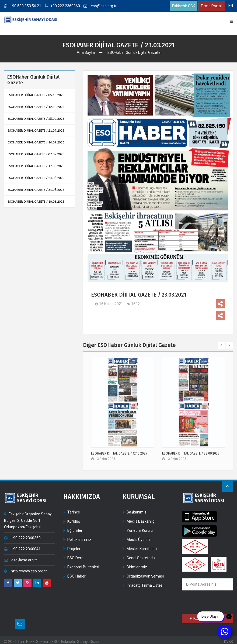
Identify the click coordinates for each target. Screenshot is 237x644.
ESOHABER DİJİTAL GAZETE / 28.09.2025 (191, 453)
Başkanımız (137, 512)
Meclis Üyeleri (138, 540)
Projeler (74, 549)
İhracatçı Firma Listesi (145, 585)
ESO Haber (76, 576)
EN (231, 6)
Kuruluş (74, 521)
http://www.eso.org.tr (25, 571)
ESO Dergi (76, 558)
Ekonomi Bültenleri (83, 567)
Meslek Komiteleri (142, 549)
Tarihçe (74, 512)
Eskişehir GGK (184, 6)
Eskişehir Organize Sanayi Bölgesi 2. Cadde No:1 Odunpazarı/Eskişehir (28, 520)
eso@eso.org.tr (100, 6)
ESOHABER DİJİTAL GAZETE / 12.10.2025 (119, 453)
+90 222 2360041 (22, 549)
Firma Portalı (212, 6)
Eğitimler (75, 530)
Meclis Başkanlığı (141, 521)
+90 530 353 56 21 (23, 6)
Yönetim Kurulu (140, 530)
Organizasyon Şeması (145, 576)
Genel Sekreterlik (141, 558)
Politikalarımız (79, 540)
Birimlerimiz (137, 567)
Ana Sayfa (86, 52)
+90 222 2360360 (62, 6)
